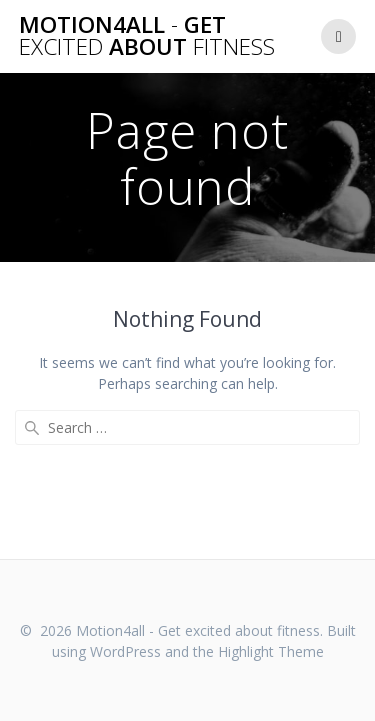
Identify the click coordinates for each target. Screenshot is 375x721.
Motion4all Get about (147, 36)
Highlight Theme (271, 651)
